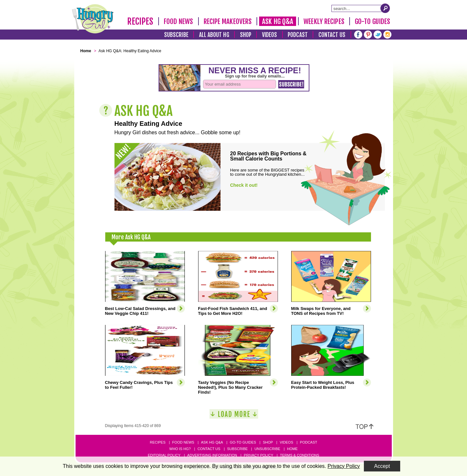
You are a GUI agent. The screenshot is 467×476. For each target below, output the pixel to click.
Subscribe (176, 35)
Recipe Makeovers (228, 21)
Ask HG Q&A (278, 21)
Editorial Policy (164, 455)
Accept (382, 466)
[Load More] (234, 416)
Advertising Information (212, 455)
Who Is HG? (180, 449)
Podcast (298, 35)
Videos (270, 35)
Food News (179, 21)
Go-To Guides (372, 21)
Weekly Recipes (324, 21)
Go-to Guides (243, 442)
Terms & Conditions (299, 455)
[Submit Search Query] (385, 8)
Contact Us (332, 35)
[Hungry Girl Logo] (93, 19)
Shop (246, 35)
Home (292, 449)
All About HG (214, 35)
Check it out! (244, 185)
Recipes (140, 21)
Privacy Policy (259, 455)
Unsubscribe (267, 449)
